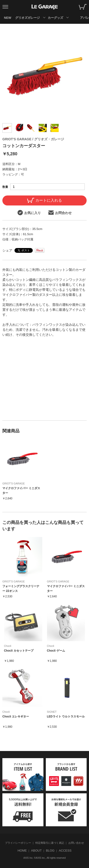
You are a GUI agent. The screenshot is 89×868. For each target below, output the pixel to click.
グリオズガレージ (27, 18)
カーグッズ (55, 18)
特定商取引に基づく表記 (50, 843)
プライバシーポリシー (18, 843)
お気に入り (29, 213)
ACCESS (65, 851)
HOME (22, 851)
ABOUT (36, 851)
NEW (8, 18)
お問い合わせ (76, 843)
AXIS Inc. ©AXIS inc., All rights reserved (45, 858)
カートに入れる (44, 200)
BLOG (50, 851)
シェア (7, 250)
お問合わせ (60, 213)
